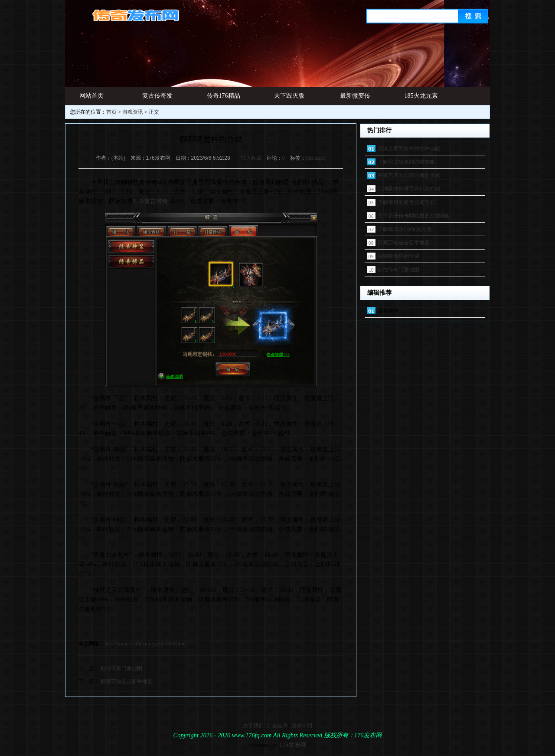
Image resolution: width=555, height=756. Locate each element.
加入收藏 (251, 158)
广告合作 (277, 726)
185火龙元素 (421, 96)
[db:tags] (316, 158)
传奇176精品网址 (224, 99)
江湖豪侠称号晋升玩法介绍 (409, 189)
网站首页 (91, 96)
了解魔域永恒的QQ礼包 (405, 229)
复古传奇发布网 (157, 99)
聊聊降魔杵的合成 (398, 256)
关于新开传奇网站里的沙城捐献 (414, 216)
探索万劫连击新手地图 (127, 681)
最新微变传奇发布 (355, 99)
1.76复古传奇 (151, 201)
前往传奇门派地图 (121, 668)
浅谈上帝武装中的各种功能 (409, 148)
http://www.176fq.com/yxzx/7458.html (145, 644)
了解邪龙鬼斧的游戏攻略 (406, 162)
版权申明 (302, 726)
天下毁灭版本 (289, 99)
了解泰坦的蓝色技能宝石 (406, 202)
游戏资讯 (133, 112)
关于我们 (253, 726)
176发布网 (293, 745)
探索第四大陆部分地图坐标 (409, 175)
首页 (111, 112)
